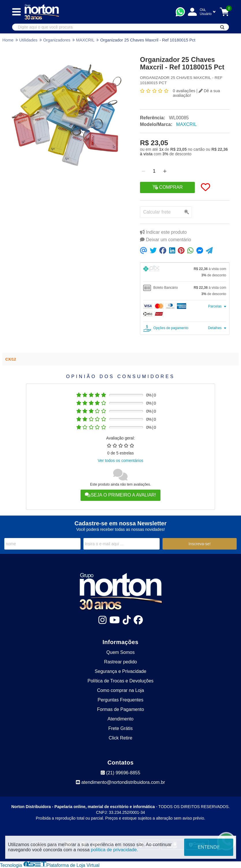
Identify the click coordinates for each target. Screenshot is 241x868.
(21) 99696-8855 (121, 773)
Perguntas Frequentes (120, 700)
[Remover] (143, 171)
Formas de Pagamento (121, 709)
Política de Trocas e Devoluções (121, 681)
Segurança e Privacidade (121, 671)
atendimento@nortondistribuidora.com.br (121, 782)
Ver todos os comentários (121, 461)
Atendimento (121, 719)
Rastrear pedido (121, 662)
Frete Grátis (120, 728)
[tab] (185, 272)
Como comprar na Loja (121, 690)
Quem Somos (121, 652)
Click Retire (121, 738)
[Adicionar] (165, 171)
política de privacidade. (115, 850)
